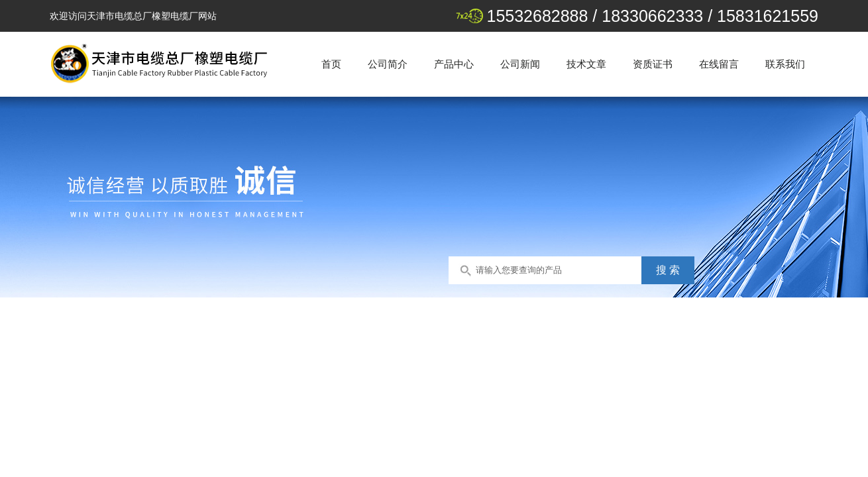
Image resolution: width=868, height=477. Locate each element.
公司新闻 (520, 64)
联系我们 (785, 64)
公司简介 (388, 64)
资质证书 (653, 64)
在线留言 (719, 64)
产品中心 (454, 64)
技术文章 (586, 64)
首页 (331, 64)
